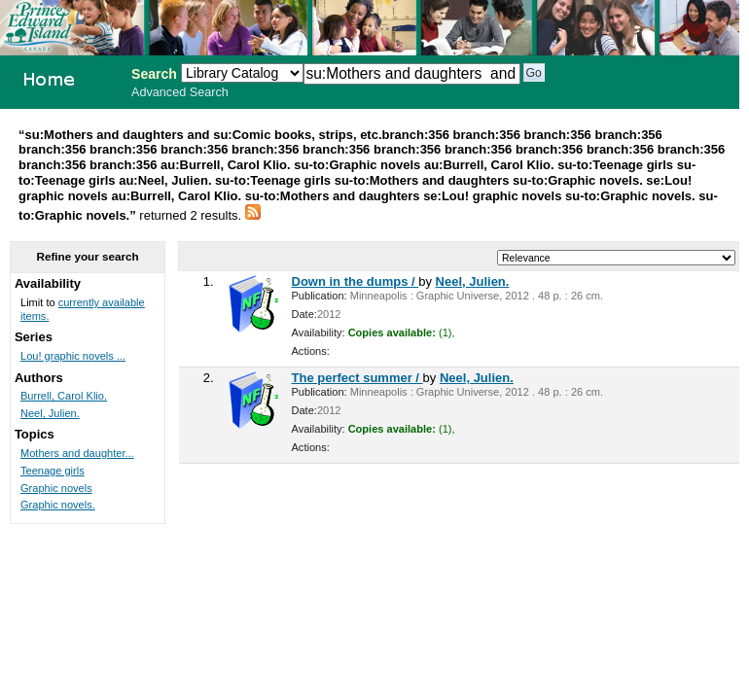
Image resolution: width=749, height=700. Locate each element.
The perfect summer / (357, 378)
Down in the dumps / (356, 281)
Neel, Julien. (473, 281)
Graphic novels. (58, 505)
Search (154, 74)
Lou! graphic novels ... (73, 356)
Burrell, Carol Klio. (64, 396)
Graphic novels (56, 488)
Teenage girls (53, 471)
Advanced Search (180, 92)
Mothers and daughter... (77, 453)
